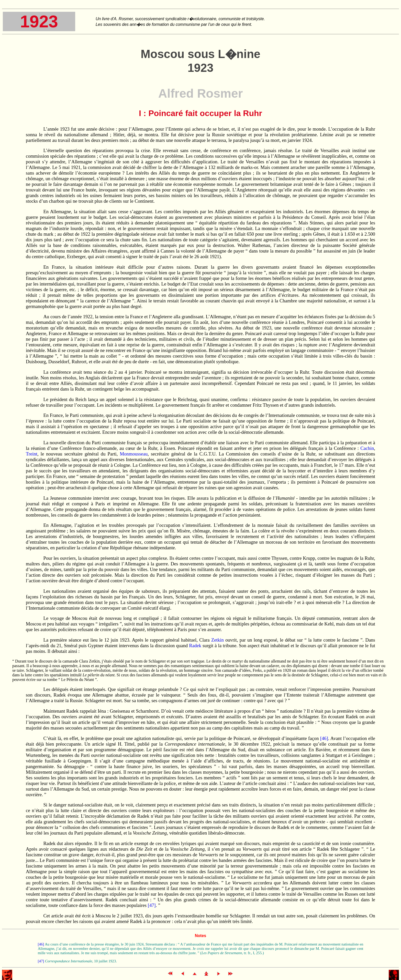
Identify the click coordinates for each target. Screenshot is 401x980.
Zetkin (218, 640)
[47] (151, 905)
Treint (32, 454)
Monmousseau (134, 454)
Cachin (367, 448)
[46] (323, 738)
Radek (195, 646)
